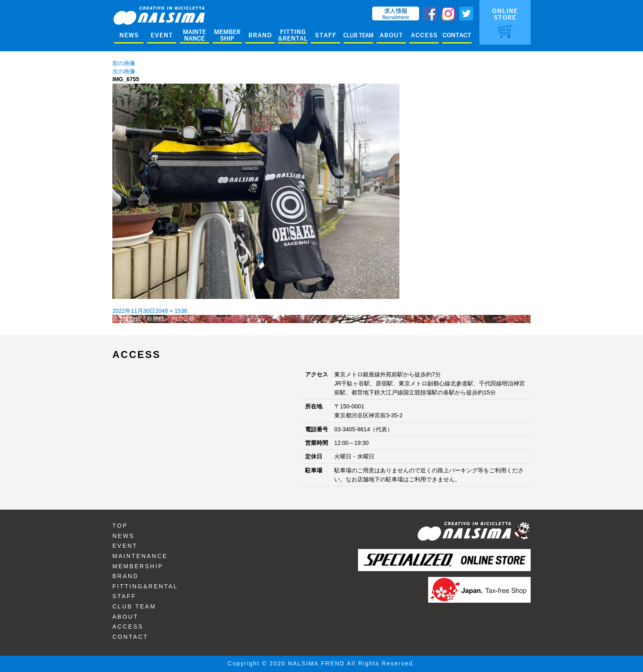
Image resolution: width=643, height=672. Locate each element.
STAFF (124, 596)
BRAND (125, 576)
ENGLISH (355, 10)
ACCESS (128, 626)
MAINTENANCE (140, 556)
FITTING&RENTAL (145, 586)
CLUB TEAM (134, 606)
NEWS (123, 536)
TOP (120, 526)
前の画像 (124, 63)
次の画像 (124, 71)
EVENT (125, 546)
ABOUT (125, 617)
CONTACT (130, 637)
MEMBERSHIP (138, 566)
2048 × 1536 (171, 311)
